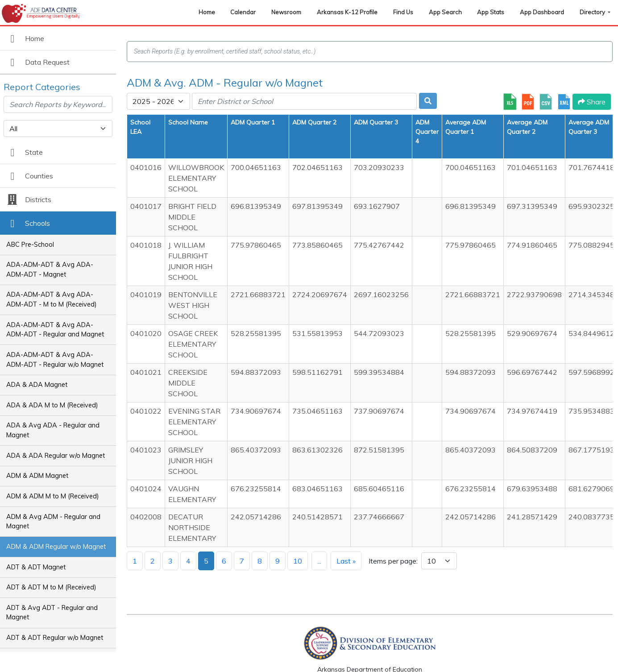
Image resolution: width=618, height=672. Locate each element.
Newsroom (286, 12)
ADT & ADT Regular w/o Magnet (55, 638)
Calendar (243, 12)
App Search (445, 12)
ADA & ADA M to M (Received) (52, 405)
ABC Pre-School (30, 245)
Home (207, 12)
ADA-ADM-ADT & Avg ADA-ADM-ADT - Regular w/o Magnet (55, 360)
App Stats (491, 12)
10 (298, 561)
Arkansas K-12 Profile (347, 12)
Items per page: (393, 561)
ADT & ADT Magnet (36, 567)
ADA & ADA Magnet (37, 385)
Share (592, 102)
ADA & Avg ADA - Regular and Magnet (53, 430)
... (319, 561)
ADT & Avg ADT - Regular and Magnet (52, 613)
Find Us (403, 12)
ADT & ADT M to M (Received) (51, 587)
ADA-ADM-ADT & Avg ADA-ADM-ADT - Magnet (50, 270)
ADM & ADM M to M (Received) (53, 496)
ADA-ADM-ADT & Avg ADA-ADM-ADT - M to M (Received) (52, 299)
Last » (346, 561)
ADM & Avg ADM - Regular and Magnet (53, 522)
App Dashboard (542, 12)
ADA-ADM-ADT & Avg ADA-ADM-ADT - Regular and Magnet (55, 330)
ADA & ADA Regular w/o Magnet (56, 456)
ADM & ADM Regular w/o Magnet (56, 547)
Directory (593, 12)
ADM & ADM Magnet (37, 476)
